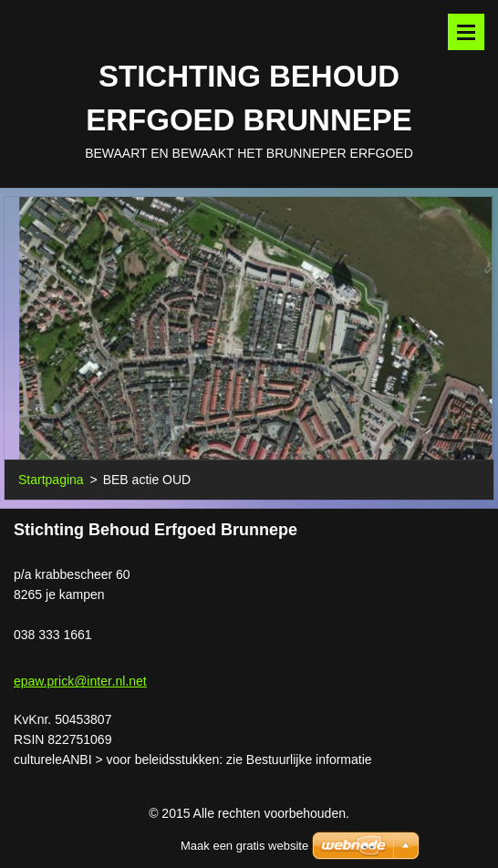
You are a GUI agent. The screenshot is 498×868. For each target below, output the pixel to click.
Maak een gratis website (244, 846)
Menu (466, 32)
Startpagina (51, 480)
